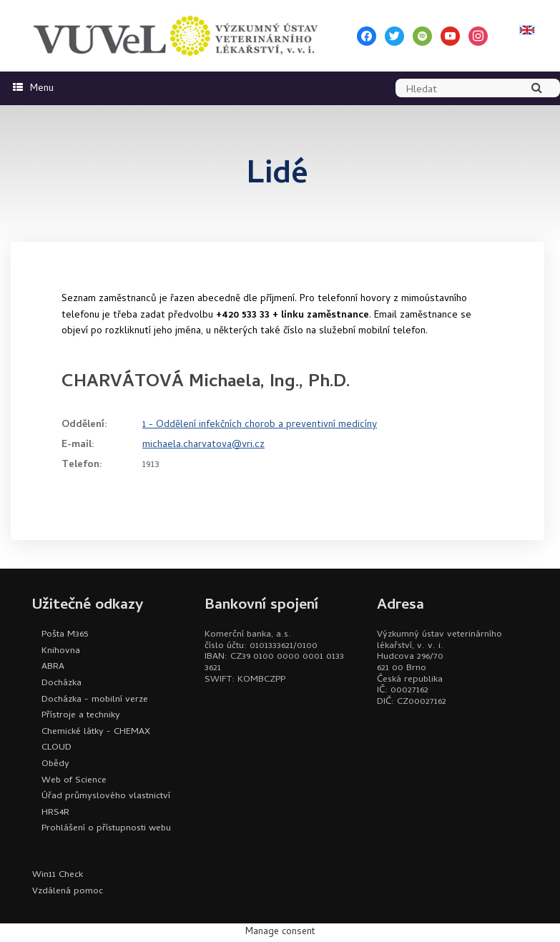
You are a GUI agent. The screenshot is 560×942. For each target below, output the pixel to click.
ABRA (53, 667)
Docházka (62, 683)
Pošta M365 (65, 635)
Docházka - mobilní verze (95, 700)
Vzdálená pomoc (68, 892)
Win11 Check (58, 875)
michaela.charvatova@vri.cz (203, 445)
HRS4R (55, 813)
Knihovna (61, 651)
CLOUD (57, 748)
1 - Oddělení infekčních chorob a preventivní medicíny (260, 425)
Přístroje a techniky (81, 716)
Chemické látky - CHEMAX (96, 732)
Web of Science (74, 781)
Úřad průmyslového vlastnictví (106, 796)
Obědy (55, 764)
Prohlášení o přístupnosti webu (106, 829)
